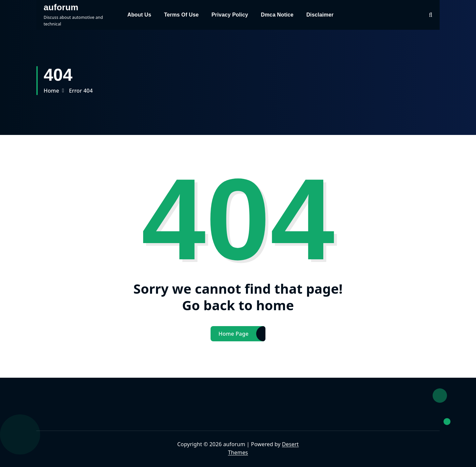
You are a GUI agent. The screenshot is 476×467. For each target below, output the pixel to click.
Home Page (234, 334)
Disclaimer (320, 15)
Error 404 (81, 91)
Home (51, 91)
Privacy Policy (230, 15)
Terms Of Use (181, 15)
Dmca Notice (277, 15)
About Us (139, 15)
